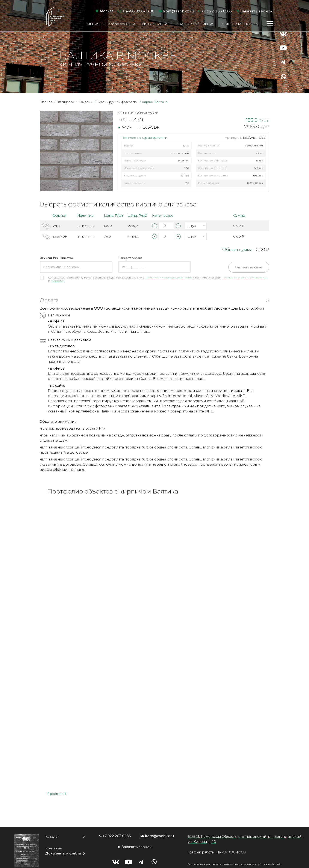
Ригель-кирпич (156, 24)
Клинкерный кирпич (196, 24)
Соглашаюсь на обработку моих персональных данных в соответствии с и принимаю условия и (158, 279)
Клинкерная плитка (240, 24)
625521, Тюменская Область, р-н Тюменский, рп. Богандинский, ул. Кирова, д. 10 (245, 823)
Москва (107, 11)
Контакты (54, 832)
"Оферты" (58, 281)
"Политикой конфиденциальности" (169, 278)
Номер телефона (130, 258)
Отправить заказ (249, 267)
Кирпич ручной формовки (110, 24)
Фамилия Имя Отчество (56, 258)
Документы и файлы (64, 837)
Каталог (52, 820)
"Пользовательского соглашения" (245, 278)
